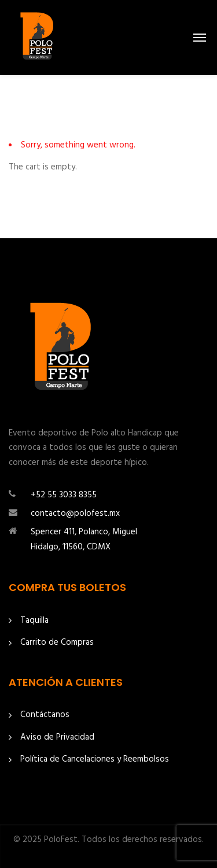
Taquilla (34, 621)
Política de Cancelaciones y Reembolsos (95, 760)
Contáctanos (45, 715)
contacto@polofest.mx (75, 514)
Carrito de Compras (57, 643)
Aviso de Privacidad (57, 738)
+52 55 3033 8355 (64, 495)
